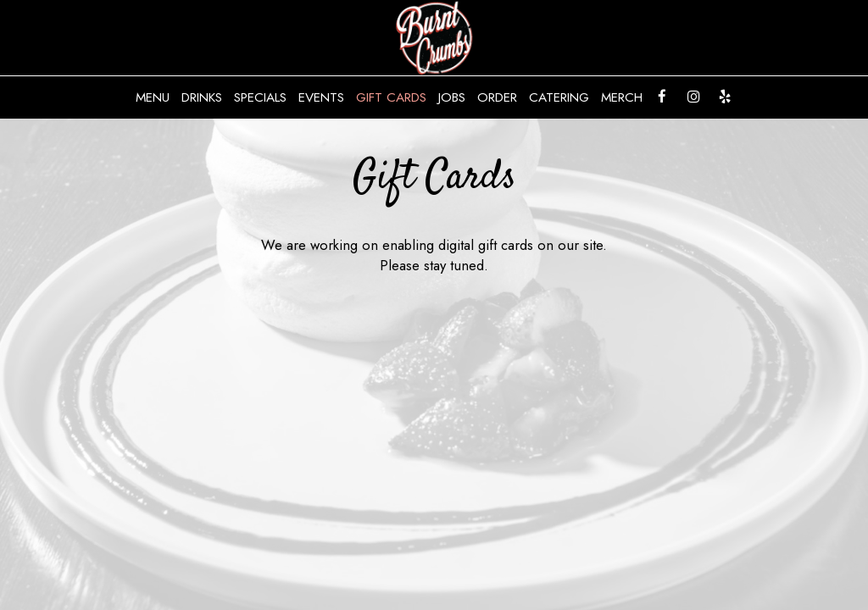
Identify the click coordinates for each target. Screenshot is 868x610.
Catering (559, 97)
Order (497, 97)
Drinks (202, 97)
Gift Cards (391, 97)
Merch (622, 97)
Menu (153, 97)
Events (321, 97)
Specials (260, 97)
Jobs (452, 97)
